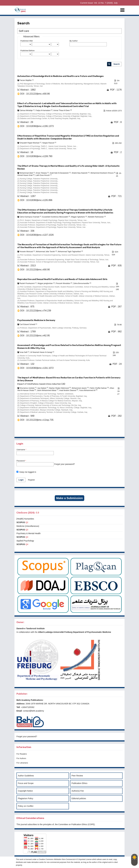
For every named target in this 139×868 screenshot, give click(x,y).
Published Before (27, 51)
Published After (27, 41)
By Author (74, 41)
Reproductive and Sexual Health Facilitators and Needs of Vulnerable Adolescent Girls (62, 279)
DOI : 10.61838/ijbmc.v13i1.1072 (37, 368)
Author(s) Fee (78, 791)
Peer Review (77, 776)
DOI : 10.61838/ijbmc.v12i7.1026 (37, 235)
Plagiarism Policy (26, 798)
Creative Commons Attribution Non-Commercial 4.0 (58, 859)
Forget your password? (27, 736)
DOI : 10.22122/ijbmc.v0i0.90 (35, 270)
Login (21, 480)
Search (117, 64)
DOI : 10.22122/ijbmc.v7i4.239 (36, 311)
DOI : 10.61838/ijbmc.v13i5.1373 (37, 126)
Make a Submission (69, 498)
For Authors (21, 758)
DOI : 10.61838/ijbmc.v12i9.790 (36, 156)
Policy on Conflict (26, 806)
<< (74, 432)
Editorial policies (79, 798)
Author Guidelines (26, 776)
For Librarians (22, 763)
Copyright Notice (25, 791)
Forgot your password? (65, 464)
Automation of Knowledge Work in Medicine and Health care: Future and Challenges (60, 76)
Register (31, 480)
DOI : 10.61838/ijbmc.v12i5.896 (36, 200)
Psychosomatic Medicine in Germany (36, 320)
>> (119, 432)
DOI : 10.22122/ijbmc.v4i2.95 (35, 336)
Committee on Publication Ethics (73, 824)
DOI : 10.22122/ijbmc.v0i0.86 (35, 94)
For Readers (22, 754)
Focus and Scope (26, 783)
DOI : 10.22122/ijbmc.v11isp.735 (37, 420)
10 (111, 432)
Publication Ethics (79, 783)
